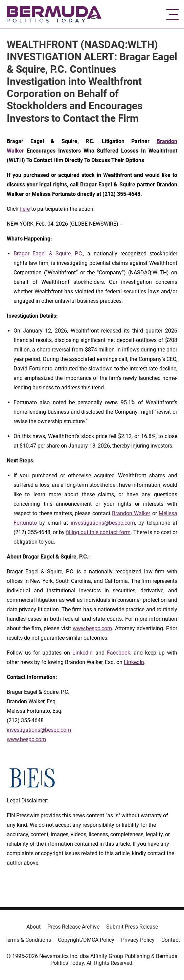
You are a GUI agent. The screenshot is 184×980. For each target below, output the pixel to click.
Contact (171, 940)
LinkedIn (83, 653)
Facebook (119, 653)
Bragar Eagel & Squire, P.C (48, 254)
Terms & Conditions (28, 940)
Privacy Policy (138, 940)
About (33, 927)
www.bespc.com (92, 628)
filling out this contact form (98, 532)
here (25, 209)
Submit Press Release (132, 927)
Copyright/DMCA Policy (86, 940)
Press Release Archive (73, 927)
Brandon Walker (131, 513)
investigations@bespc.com (103, 523)
